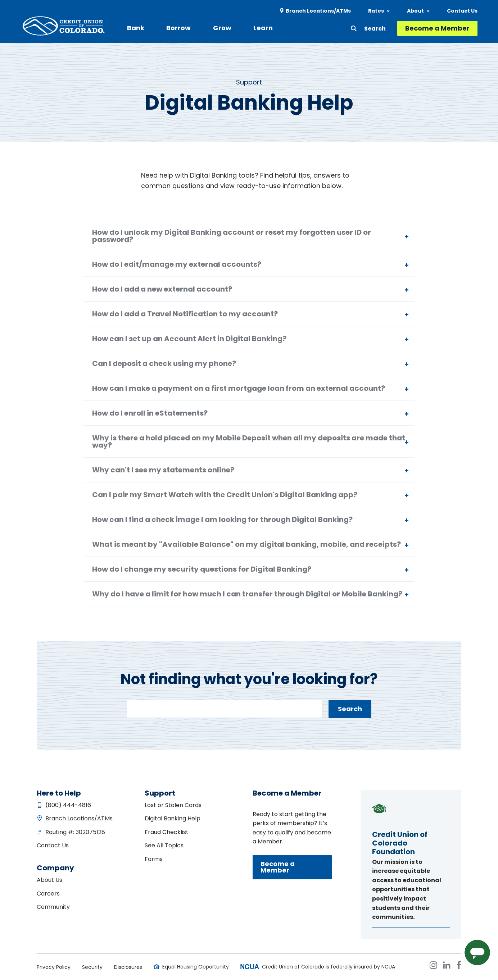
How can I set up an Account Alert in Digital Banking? (189, 339)
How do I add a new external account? (162, 289)
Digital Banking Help (173, 818)
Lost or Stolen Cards (173, 805)
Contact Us (53, 845)
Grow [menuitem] (212, 28)
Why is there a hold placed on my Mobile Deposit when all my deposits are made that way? (249, 441)
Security (92, 967)
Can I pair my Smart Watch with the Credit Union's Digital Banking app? (225, 495)
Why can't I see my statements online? (163, 470)
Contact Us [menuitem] (462, 11)
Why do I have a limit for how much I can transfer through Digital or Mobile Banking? (247, 594)
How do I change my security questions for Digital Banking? (202, 569)
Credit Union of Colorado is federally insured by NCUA (329, 967)
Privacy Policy (54, 967)
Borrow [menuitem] (174, 28)
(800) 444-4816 (68, 805)
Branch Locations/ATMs (79, 818)
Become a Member (437, 28)
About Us (49, 880)
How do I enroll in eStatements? (150, 413)
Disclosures (128, 967)
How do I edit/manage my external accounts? (177, 264)
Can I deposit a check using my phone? (164, 363)
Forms (154, 859)
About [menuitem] (415, 11)
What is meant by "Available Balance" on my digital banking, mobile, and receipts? (246, 544)
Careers (48, 894)
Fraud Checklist (167, 832)
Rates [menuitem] (376, 11)
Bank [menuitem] (136, 28)
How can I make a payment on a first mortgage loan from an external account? (239, 388)
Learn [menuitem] (249, 28)
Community (53, 907)
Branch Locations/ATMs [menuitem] (318, 11)
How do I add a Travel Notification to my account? (185, 314)
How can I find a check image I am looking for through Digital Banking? (222, 519)
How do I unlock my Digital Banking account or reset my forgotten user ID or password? (232, 236)
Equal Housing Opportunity (196, 967)
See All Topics (164, 845)
